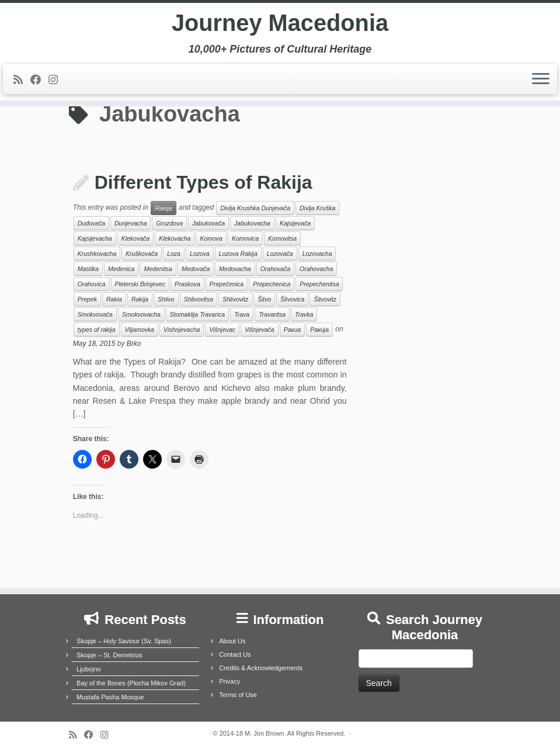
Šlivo (264, 299)
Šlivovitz (325, 299)
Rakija (163, 208)
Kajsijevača (295, 223)
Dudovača (91, 223)
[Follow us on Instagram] (57, 81)
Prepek (87, 299)
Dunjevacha (131, 223)
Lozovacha (317, 254)
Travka (304, 314)
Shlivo (166, 299)
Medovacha (235, 269)
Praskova (187, 284)
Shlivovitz (235, 299)
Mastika (88, 269)
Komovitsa (282, 238)
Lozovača (280, 254)
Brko (134, 344)
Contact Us (235, 654)
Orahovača (275, 269)
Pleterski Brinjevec (140, 284)
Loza (174, 254)
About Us (232, 641)
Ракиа (292, 330)
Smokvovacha (141, 314)
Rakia (114, 299)
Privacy (229, 681)
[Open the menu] (541, 80)
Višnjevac (222, 330)
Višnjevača (260, 330)
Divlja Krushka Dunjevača (255, 208)
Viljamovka (140, 330)
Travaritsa (272, 314)
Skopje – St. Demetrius (109, 655)
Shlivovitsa (199, 299)
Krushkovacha (97, 254)
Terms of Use (238, 695)
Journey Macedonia (280, 23)
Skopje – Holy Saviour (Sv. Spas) (124, 641)
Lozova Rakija (238, 254)
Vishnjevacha (182, 330)
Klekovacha (175, 238)
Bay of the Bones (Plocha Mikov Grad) (131, 683)
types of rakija (97, 330)
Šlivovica (292, 299)
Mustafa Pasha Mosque (110, 697)
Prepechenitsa (319, 284)
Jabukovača (208, 223)
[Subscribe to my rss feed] (22, 81)
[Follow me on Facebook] (39, 81)
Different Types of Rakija (204, 182)
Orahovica (92, 284)
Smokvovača (95, 314)
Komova (211, 238)
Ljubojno (89, 669)
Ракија (319, 330)
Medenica (121, 269)
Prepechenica (272, 284)
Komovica (245, 238)
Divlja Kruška (317, 208)
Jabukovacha (252, 223)
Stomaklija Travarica (197, 314)
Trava (242, 314)
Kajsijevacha (95, 238)
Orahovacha (316, 269)
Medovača (196, 269)
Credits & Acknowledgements (261, 668)
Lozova (200, 254)
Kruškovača (142, 254)
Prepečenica (227, 284)
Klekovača (135, 238)
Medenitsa (158, 269)
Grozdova (169, 223)
